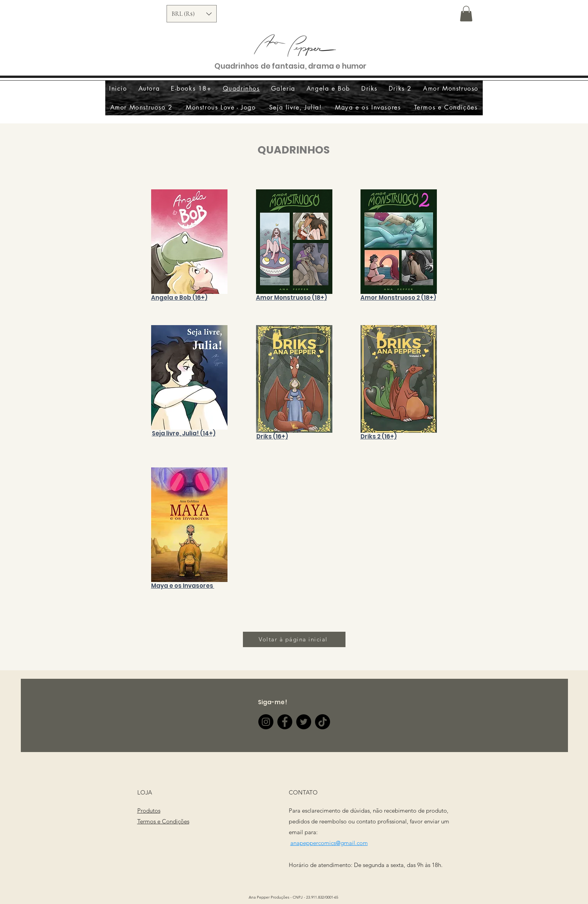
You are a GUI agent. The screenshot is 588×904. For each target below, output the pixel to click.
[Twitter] (304, 722)
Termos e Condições (163, 821)
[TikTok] (323, 722)
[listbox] (192, 14)
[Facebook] (285, 722)
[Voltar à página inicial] (294, 639)
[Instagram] (266, 722)
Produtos (149, 810)
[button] (192, 14)
